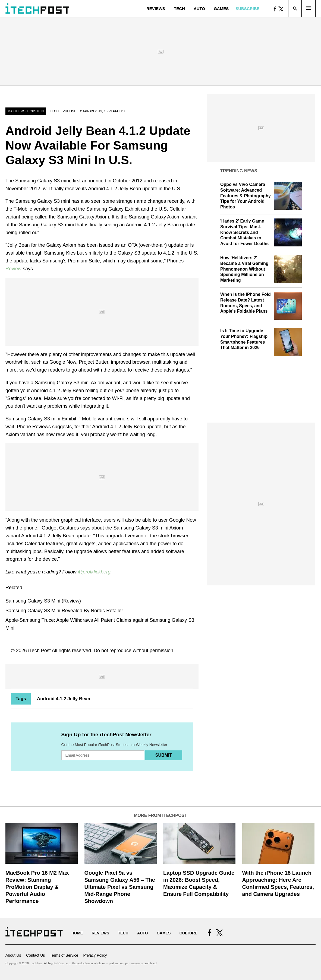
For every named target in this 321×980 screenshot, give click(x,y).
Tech (179, 9)
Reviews (156, 9)
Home (77, 933)
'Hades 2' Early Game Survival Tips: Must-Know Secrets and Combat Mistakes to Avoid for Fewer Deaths (244, 232)
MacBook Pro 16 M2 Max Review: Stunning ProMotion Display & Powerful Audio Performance (37, 887)
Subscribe (247, 9)
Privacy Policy (95, 955)
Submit (164, 755)
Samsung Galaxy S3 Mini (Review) (43, 601)
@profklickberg (94, 572)
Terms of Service (64, 955)
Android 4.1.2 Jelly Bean (64, 699)
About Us (13, 955)
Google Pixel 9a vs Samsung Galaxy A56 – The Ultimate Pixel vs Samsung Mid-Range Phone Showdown (120, 887)
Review (13, 269)
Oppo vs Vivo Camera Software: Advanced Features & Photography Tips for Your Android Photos (246, 196)
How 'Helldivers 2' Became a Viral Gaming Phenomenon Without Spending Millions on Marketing (244, 269)
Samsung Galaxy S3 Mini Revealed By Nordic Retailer (64, 611)
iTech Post (40, 651)
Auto (199, 9)
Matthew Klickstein (26, 111)
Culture (188, 933)
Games (221, 9)
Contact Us (35, 955)
